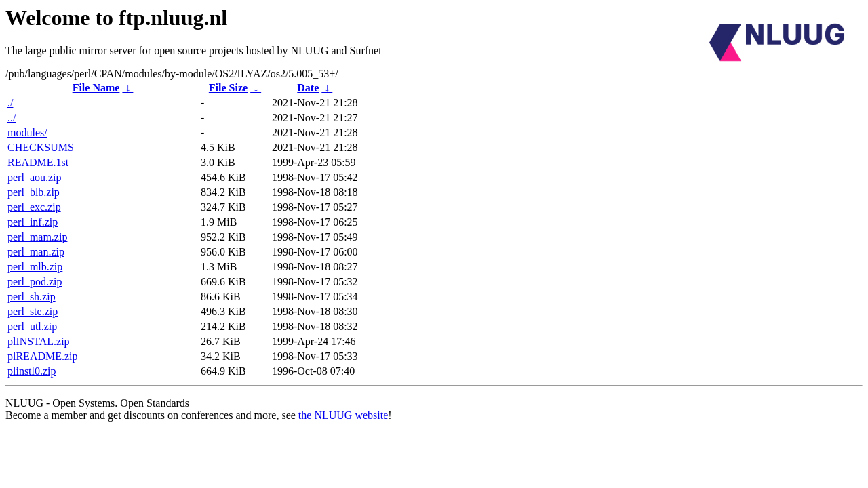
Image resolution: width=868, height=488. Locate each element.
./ (10, 103)
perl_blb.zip (34, 192)
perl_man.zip (36, 252)
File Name (96, 88)
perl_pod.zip (35, 282)
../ (12, 118)
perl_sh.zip (32, 297)
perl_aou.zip (35, 177)
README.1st (38, 162)
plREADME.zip (43, 356)
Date (308, 88)
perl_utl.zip (32, 326)
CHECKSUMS (41, 147)
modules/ (27, 133)
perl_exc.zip (34, 207)
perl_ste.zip (33, 311)
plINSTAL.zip (39, 341)
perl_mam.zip (37, 237)
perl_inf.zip (33, 222)
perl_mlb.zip (35, 267)
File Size (228, 88)
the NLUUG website (343, 415)
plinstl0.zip (32, 371)
